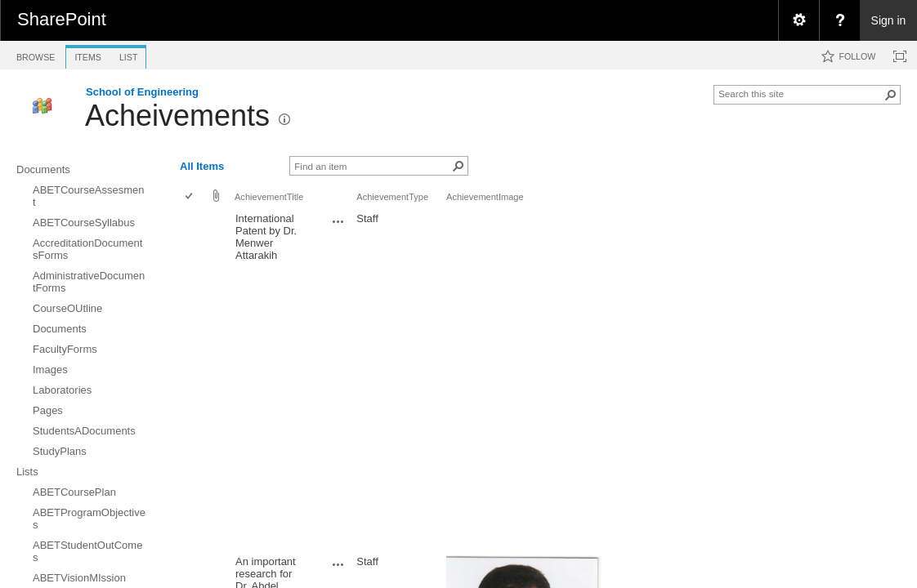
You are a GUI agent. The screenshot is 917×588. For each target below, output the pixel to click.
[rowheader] (193, 380)
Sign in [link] (889, 20)
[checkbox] (190, 197)
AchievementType (392, 197)
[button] (891, 95)
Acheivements (177, 116)
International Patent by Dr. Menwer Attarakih (266, 237)
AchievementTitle (269, 197)
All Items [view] (202, 166)
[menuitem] (798, 20)
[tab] (36, 54)
